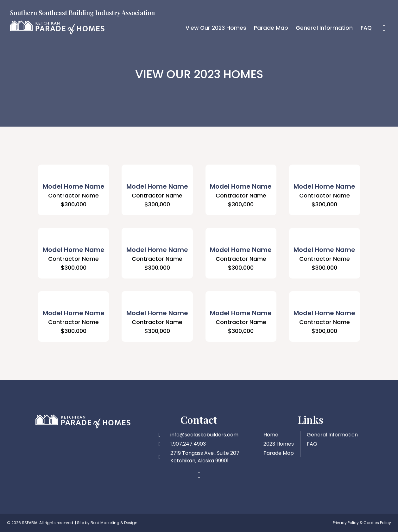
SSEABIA (30, 523)
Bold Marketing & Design (114, 523)
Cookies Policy (377, 523)
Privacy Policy (346, 523)
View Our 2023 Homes (213, 28)
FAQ (366, 28)
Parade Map (270, 28)
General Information (324, 28)
